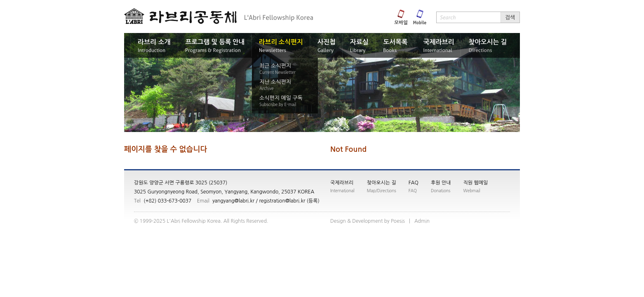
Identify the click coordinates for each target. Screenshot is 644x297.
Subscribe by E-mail (278, 104)
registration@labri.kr (282, 201)
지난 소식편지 (275, 82)
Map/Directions (382, 191)
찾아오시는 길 (382, 183)
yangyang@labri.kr (233, 201)
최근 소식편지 (275, 66)
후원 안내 (441, 183)
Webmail (472, 191)
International (342, 191)
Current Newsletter (277, 72)
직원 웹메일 (476, 183)
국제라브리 (342, 183)
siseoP (398, 221)
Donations (441, 191)
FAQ (414, 183)
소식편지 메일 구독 (281, 98)
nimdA (422, 221)
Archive (267, 88)
